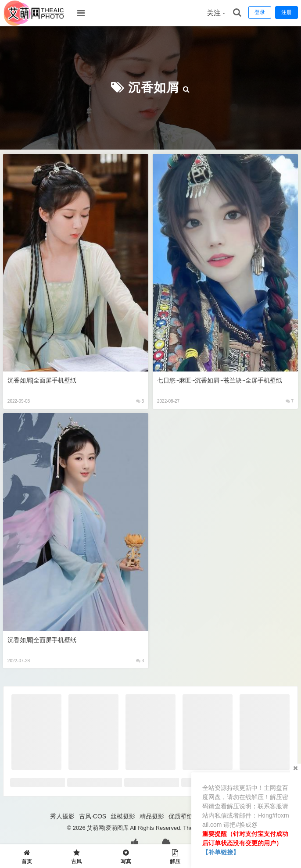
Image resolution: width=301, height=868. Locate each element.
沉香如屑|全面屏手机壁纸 (42, 380)
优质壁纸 (181, 816)
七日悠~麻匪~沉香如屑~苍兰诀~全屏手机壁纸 (220, 380)
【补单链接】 (221, 852)
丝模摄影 (123, 816)
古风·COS (93, 816)
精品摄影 (152, 816)
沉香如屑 (154, 88)
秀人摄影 (62, 816)
